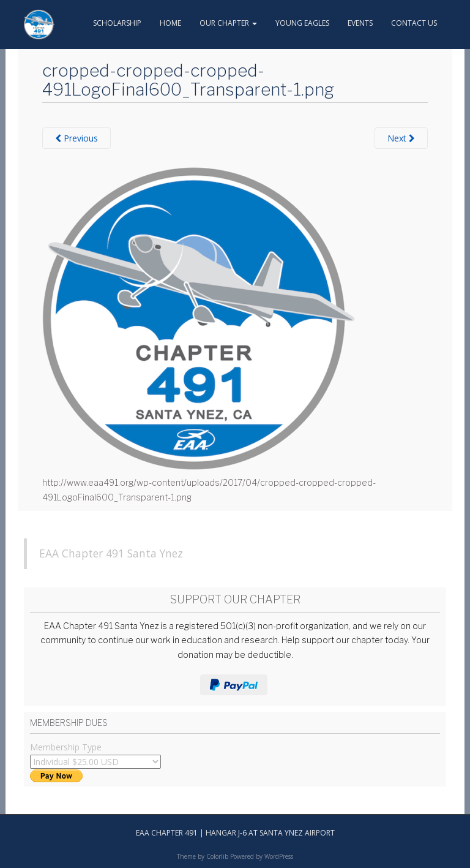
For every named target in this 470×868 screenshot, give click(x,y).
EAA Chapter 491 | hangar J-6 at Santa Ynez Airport (235, 833)
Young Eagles (302, 23)
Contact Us (414, 23)
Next (401, 138)
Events (360, 23)
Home (170, 23)
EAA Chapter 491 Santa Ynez (111, 553)
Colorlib (217, 856)
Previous (76, 138)
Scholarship (117, 23)
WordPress (279, 856)
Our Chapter (228, 23)
